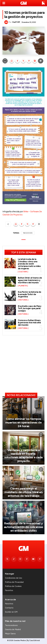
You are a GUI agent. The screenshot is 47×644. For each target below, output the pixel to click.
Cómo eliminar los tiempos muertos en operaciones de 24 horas (24, 422)
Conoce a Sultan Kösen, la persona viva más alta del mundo (29, 323)
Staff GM (16, 22)
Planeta (23, 286)
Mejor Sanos (10, 634)
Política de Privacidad (14, 582)
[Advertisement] (23, 365)
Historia (23, 300)
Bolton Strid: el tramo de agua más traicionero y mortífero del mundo (30, 280)
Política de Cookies (13, 586)
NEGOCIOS (28, 233)
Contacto (9, 608)
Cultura (23, 272)
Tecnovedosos (11, 625)
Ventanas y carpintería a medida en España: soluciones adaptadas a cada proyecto (23, 455)
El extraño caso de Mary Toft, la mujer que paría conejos (30, 308)
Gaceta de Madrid (13, 629)
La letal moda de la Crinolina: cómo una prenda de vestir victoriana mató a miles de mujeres (29, 264)
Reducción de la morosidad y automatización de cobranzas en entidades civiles (24, 527)
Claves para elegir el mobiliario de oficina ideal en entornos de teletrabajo (23, 492)
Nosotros (9, 604)
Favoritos (9, 590)
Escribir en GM (11, 612)
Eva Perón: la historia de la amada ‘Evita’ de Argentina (30, 294)
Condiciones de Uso (14, 578)
